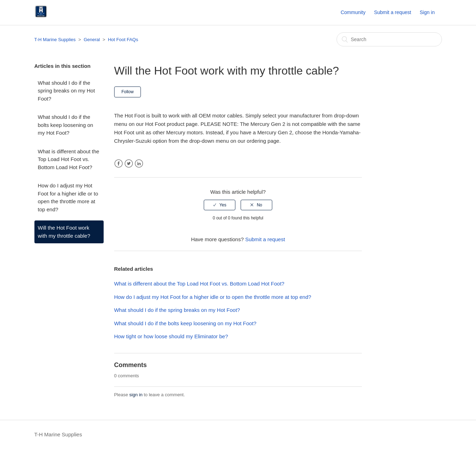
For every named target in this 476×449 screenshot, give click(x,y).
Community (353, 12)
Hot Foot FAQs (123, 40)
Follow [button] (128, 92)
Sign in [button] (427, 12)
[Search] (389, 39)
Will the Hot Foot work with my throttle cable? (64, 232)
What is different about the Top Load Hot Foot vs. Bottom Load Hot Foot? (69, 159)
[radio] (220, 205)
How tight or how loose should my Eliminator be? (171, 336)
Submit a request (393, 12)
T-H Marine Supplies (55, 40)
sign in (136, 395)
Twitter (129, 164)
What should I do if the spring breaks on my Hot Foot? (67, 91)
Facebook (119, 164)
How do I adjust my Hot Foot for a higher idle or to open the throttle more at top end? (68, 197)
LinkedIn (139, 164)
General (92, 40)
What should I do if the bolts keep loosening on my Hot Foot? (66, 125)
